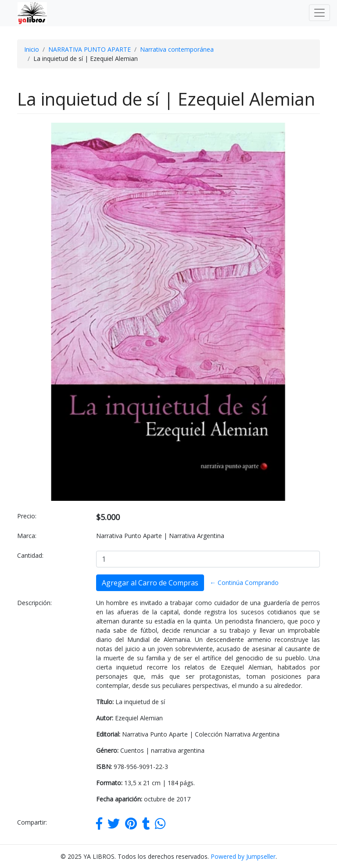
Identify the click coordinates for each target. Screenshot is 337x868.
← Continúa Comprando (244, 583)
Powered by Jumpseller (243, 856)
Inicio (32, 49)
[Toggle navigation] (319, 13)
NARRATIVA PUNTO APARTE (90, 49)
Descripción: (34, 603)
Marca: (27, 536)
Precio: (27, 516)
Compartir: (32, 822)
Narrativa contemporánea (177, 49)
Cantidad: (30, 555)
